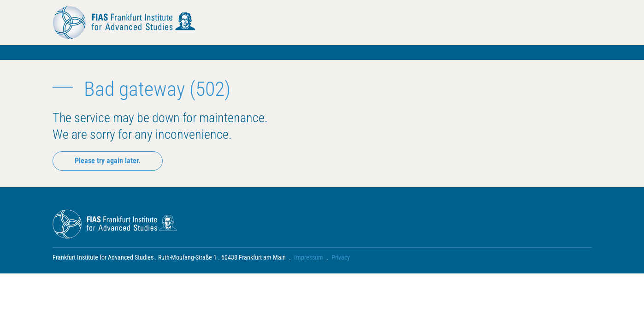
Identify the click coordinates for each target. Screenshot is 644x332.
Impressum (309, 257)
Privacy (341, 257)
